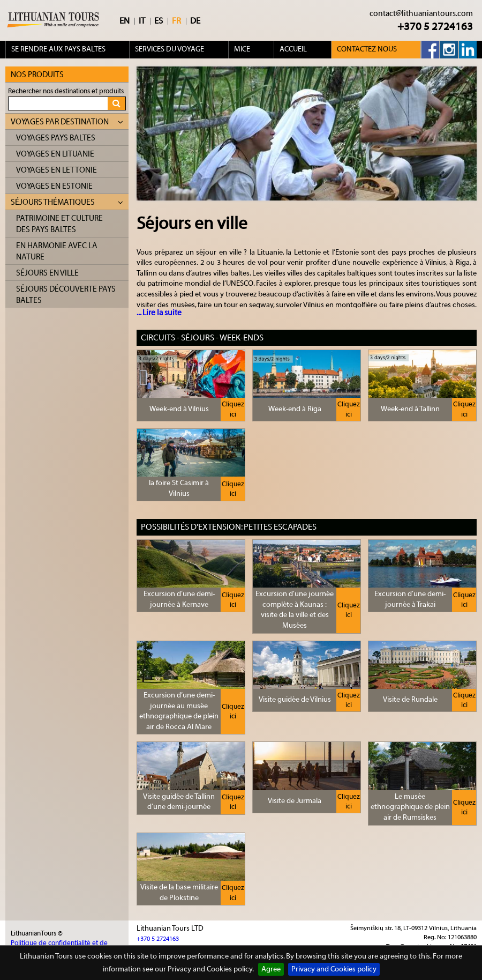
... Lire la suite (159, 313)
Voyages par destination (67, 122)
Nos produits (37, 75)
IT (142, 21)
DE (195, 21)
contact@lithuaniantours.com (421, 14)
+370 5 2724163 (435, 27)
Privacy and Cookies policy (334, 969)
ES (159, 21)
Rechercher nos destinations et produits (66, 91)
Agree (271, 969)
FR (176, 21)
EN (125, 21)
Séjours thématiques (67, 202)
